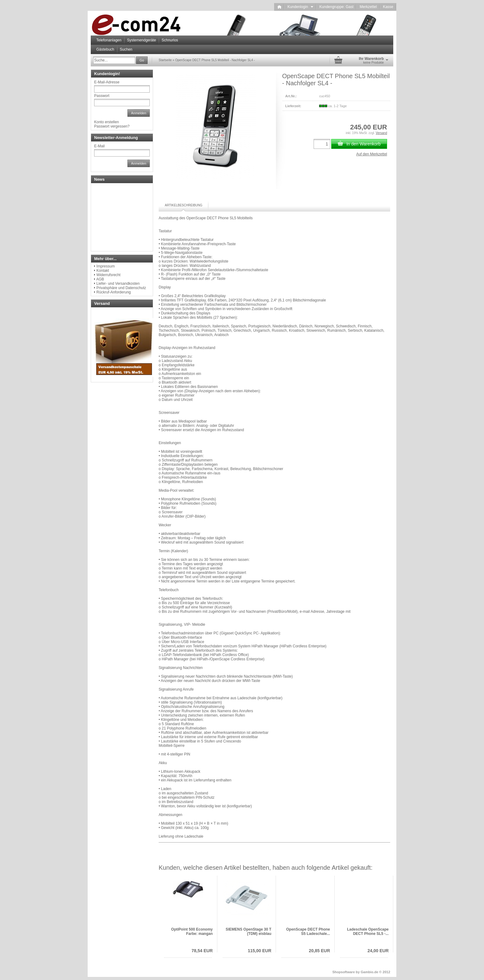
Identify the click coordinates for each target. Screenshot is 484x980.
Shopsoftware (344, 972)
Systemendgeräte (141, 40)
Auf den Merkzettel (372, 154)
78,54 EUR (202, 951)
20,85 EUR (319, 951)
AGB (100, 279)
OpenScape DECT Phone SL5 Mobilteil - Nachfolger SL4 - (215, 60)
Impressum (105, 266)
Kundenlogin (300, 7)
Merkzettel (368, 7)
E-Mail (99, 146)
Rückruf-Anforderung (113, 292)
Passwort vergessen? (112, 126)
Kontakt (103, 271)
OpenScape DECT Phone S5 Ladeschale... (308, 932)
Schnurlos (170, 40)
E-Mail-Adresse (107, 82)
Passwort (102, 96)
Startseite (165, 60)
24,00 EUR (378, 951)
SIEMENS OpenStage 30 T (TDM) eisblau (248, 932)
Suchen (126, 49)
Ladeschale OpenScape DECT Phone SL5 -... (368, 932)
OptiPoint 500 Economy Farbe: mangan (192, 932)
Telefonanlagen (109, 40)
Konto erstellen (106, 122)
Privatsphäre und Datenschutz (121, 288)
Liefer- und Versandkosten (118, 284)
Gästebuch (105, 49)
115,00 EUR (260, 951)
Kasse (388, 7)
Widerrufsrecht (108, 275)
